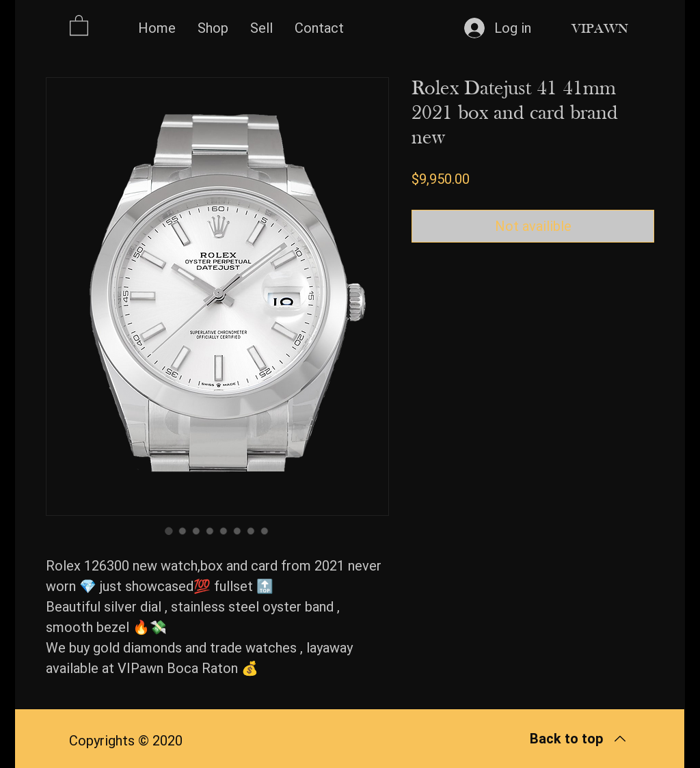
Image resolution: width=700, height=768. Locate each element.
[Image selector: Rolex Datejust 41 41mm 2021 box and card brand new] (169, 531)
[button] (79, 25)
